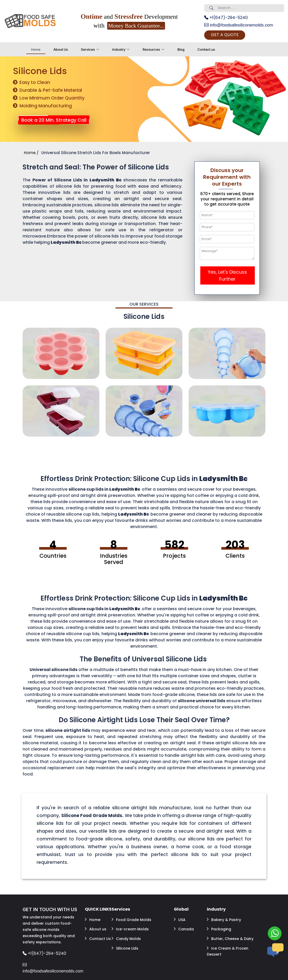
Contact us (206, 50)
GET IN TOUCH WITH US (50, 910)
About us (96, 927)
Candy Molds (126, 935)
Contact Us (98, 935)
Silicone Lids (125, 943)
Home (36, 50)
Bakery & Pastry (224, 919)
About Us (61, 50)
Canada (184, 927)
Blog (181, 50)
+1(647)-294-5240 (226, 18)
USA (180, 919)
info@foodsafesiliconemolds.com (241, 25)
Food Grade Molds (131, 919)
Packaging (219, 927)
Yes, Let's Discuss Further (227, 277)
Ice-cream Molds (130, 927)
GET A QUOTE (232, 35)
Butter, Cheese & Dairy (230, 935)
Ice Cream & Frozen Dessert (228, 946)
